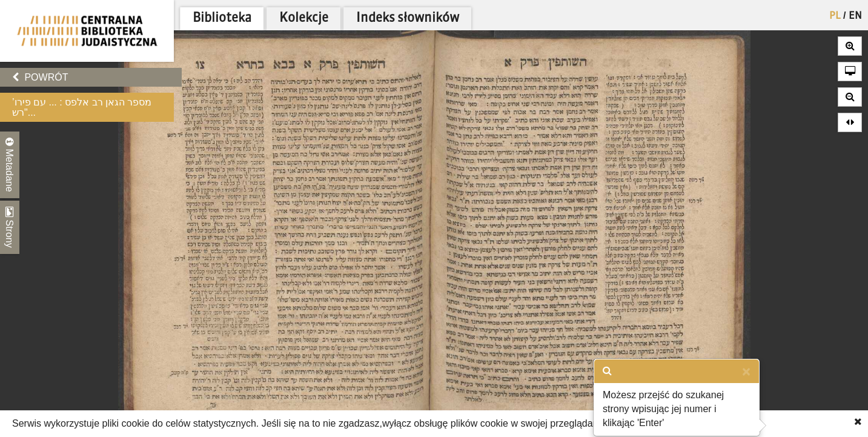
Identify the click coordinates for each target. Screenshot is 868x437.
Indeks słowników (408, 18)
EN (855, 16)
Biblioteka (222, 18)
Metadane (10, 165)
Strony (10, 227)
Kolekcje (304, 18)
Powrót (40, 77)
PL (835, 16)
